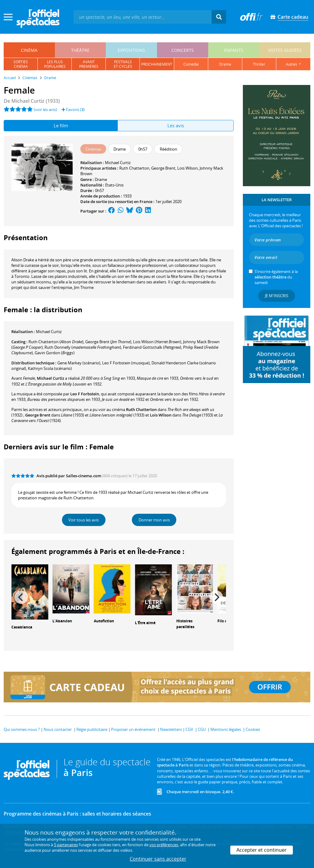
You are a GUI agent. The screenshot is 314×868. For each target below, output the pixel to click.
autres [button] (292, 64)
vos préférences (164, 845)
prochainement (157, 64)
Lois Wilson (188, 168)
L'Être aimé (145, 623)
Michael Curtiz (118, 163)
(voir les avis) (45, 109)
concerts (183, 50)
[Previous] (21, 597)
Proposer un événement (133, 729)
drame (225, 64)
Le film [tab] (61, 125)
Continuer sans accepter (158, 859)
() (56, 342)
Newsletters (171, 729)
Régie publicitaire (92, 729)
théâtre (80, 50)
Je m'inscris (277, 296)
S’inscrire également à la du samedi (276, 277)
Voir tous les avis (84, 520)
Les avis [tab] (176, 125)
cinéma (29, 50)
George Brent (163, 168)
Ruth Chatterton (134, 168)
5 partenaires (66, 845)
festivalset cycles (123, 64)
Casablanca (22, 627)
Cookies (253, 729)
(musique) (126, 363)
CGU (202, 729)
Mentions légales (226, 729)
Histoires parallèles (185, 624)
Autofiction (104, 621)
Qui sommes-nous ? (22, 729)
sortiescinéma (21, 64)
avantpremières (89, 64)
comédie (191, 64)
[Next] (216, 597)
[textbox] (143, 17)
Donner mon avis (154, 520)
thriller (259, 64)
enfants (234, 50)
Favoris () (73, 109)
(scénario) (79, 363)
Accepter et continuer (262, 850)
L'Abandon (62, 621)
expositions (131, 50)
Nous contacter (58, 729)
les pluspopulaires (55, 64)
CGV (189, 729)
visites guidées (285, 50)
